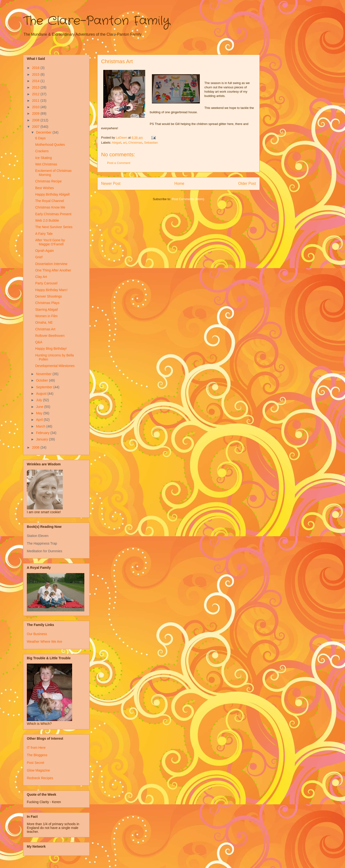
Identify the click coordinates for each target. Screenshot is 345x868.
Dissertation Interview (51, 264)
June (40, 407)
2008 (36, 120)
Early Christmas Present (53, 214)
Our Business (37, 634)
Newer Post (111, 183)
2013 (36, 87)
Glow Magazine (38, 770)
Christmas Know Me (50, 207)
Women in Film (46, 316)
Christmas (135, 143)
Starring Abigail (46, 310)
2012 (36, 94)
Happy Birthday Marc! (51, 290)
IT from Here (36, 748)
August (42, 394)
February (43, 433)
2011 (36, 101)
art (125, 143)
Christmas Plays (47, 303)
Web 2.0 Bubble (47, 220)
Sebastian (151, 143)
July (39, 400)
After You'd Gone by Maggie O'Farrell (50, 242)
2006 (36, 447)
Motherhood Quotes (50, 145)
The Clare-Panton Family (96, 21)
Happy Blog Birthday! (51, 349)
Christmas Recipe (48, 181)
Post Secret (35, 763)
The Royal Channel (50, 201)
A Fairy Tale (44, 234)
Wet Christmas (46, 164)
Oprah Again (45, 251)
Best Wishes (45, 188)
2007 (36, 127)
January (42, 439)
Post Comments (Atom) (188, 199)
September (45, 387)
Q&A (39, 342)
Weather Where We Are (44, 642)
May (40, 413)
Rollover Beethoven (50, 336)
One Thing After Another (53, 270)
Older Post (247, 183)
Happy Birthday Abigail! (53, 194)
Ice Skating (43, 158)
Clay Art (41, 277)
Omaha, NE (44, 322)
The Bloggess (37, 755)
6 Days (40, 138)
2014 (36, 81)
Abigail (117, 143)
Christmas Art (45, 329)
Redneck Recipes (40, 778)
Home (179, 183)
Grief (39, 257)
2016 (36, 68)
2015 (36, 74)
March (41, 426)
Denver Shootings (49, 296)
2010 (36, 107)
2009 (36, 113)
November (44, 374)
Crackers (42, 151)
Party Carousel (46, 283)
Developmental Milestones (55, 366)
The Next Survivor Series (54, 227)
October (42, 380)
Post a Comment (119, 163)
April (40, 420)
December (44, 132)
